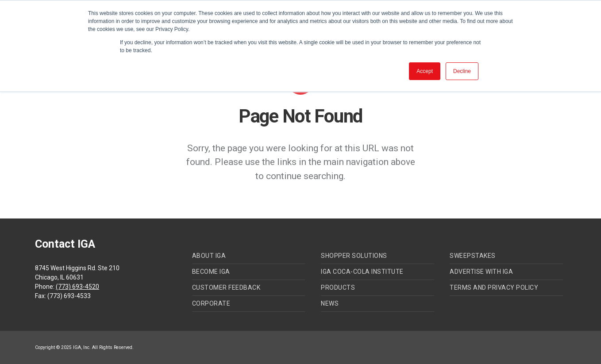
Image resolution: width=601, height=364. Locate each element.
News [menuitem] (330, 303)
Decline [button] (462, 71)
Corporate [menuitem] (211, 303)
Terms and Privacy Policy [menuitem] (494, 287)
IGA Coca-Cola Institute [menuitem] (362, 272)
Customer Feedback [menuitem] (226, 287)
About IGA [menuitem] (209, 256)
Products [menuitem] (338, 287)
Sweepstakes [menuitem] (473, 256)
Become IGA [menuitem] (211, 272)
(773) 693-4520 (77, 287)
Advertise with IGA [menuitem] (481, 272)
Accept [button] (425, 71)
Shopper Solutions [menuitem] (354, 256)
